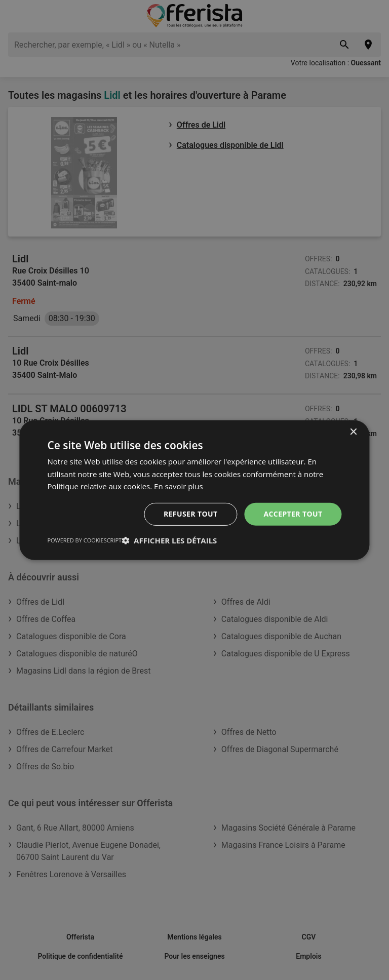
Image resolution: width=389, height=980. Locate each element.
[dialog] (194, 490)
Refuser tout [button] (191, 514)
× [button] (353, 432)
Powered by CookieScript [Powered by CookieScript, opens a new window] (84, 540)
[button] (169, 540)
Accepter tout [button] (293, 514)
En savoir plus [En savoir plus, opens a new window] (179, 486)
